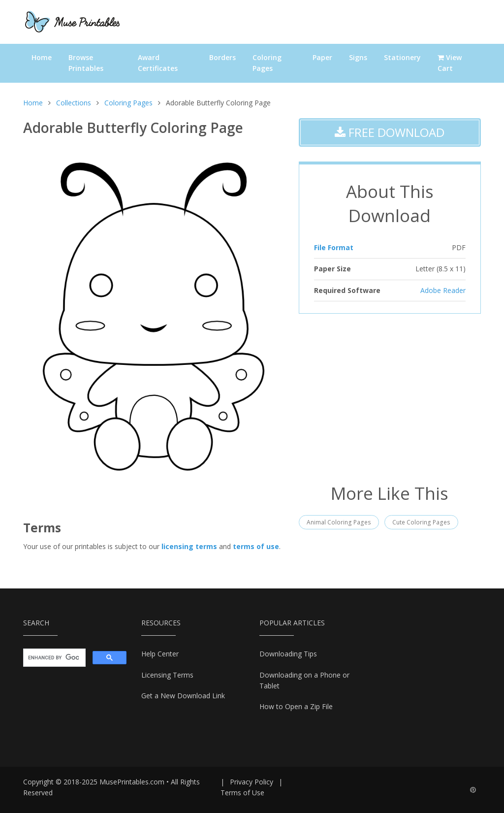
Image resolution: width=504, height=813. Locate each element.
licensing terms (189, 546)
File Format (334, 247)
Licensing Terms (167, 675)
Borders (222, 57)
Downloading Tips (288, 654)
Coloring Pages (267, 63)
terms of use (256, 546)
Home (42, 57)
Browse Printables (86, 63)
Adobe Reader (443, 290)
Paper (322, 57)
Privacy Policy (252, 782)
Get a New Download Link (183, 696)
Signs (358, 57)
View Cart (450, 63)
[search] (53, 658)
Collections (74, 103)
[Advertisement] (390, 397)
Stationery (402, 57)
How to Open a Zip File (296, 706)
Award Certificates (158, 63)
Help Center (160, 654)
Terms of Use (242, 793)
